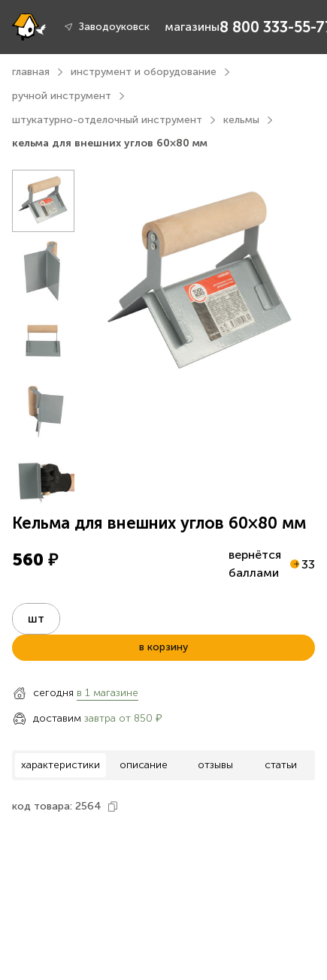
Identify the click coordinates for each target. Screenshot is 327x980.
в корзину (163, 647)
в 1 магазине (107, 693)
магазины (192, 27)
